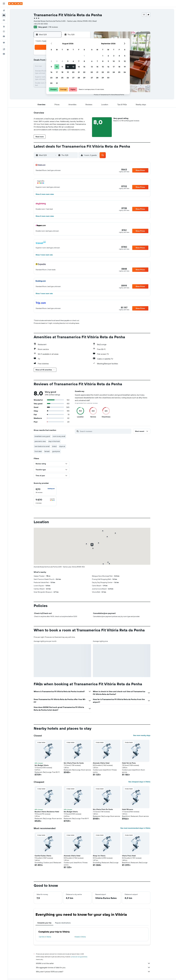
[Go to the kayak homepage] (15, 4)
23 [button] (51, 78)
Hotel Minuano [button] (128, 809)
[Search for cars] (4, 20)
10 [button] (57, 67)
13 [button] (73, 67)
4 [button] (62, 61)
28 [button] (79, 78)
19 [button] (68, 72)
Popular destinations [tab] (63, 923)
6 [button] (73, 61)
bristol (54, 446)
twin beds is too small (42, 446)
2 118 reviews (53, 27)
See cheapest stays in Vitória (139, 782)
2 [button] (51, 61)
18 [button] (62, 72)
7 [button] (79, 61)
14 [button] (79, 67)
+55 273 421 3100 (41, 24)
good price (56, 451)
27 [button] (73, 78)
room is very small (59, 436)
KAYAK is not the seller (93, 963)
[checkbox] (45, 491)
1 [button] (84, 56)
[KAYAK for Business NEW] (4, 36)
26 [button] (68, 78)
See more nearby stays (142, 735)
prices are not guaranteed (79, 957)
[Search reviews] (105, 431)
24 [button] (57, 78)
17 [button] (57, 72)
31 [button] (57, 83)
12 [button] (68, 67)
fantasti (47, 451)
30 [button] (51, 83)
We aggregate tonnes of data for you (93, 967)
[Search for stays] (4, 15)
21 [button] (79, 72)
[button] (4, 4)
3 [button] (57, 61)
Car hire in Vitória (45, 937)
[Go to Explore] (4, 27)
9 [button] (51, 67)
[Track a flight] (4, 31)
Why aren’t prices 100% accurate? (93, 972)
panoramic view (40, 441)
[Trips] (4, 43)
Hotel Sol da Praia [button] (129, 763)
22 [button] (84, 72)
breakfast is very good (42, 436)
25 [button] (62, 78)
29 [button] (84, 78)
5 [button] (68, 61)
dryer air (62, 446)
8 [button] (84, 61)
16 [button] (51, 72)
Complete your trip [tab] (44, 923)
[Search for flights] (4, 11)
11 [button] (62, 67)
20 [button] (73, 72)
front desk (38, 451)
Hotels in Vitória (80, 937)
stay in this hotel (54, 441)
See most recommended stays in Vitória (135, 828)
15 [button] (84, 67)
